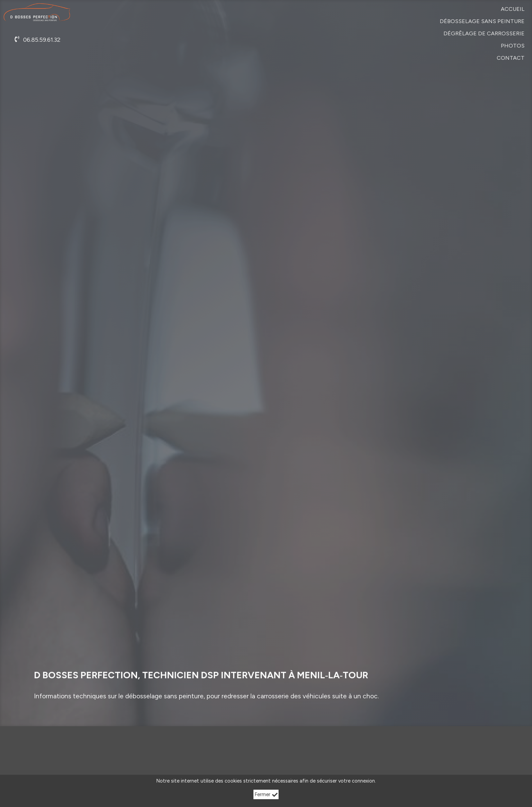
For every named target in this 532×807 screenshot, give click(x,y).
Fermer (266, 794)
